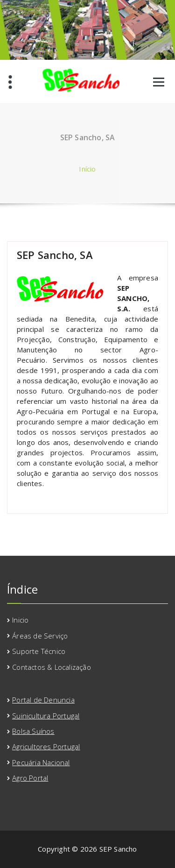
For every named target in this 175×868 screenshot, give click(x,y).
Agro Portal (30, 778)
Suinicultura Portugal (46, 716)
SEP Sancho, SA (55, 255)
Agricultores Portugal (46, 746)
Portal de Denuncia (43, 700)
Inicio (20, 620)
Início (87, 169)
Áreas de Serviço (40, 636)
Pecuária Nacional (41, 762)
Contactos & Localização (52, 667)
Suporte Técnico (39, 651)
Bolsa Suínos (33, 731)
